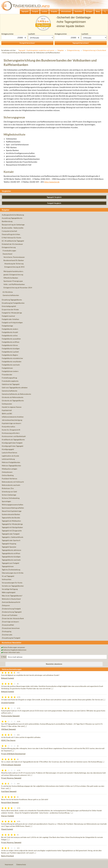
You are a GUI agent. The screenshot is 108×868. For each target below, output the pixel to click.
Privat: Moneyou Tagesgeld (11, 778)
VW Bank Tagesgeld (8, 729)
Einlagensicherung (73, 50)
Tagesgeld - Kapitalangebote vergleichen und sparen (36, 50)
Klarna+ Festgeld (8, 816)
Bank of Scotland (7, 856)
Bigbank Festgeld (8, 678)
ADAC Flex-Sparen (8, 740)
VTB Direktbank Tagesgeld (11, 765)
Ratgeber (61, 50)
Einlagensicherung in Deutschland (94, 50)
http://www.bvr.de (52, 182)
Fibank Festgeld (7, 829)
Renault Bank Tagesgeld (10, 802)
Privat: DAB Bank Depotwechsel (13, 754)
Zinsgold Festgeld (8, 703)
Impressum (9, 864)
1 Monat (41, 38)
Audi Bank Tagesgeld (9, 791)
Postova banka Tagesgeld (10, 716)
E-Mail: (4, 657)
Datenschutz (21, 864)
